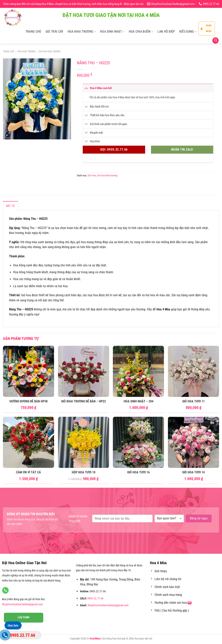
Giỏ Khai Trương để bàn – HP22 (83, 401)
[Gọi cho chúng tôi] (5, 590)
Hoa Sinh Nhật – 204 (139, 401)
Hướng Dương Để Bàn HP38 (29, 401)
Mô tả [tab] (11, 206)
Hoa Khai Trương (82, 32)
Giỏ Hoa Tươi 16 (138, 472)
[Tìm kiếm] (216, 41)
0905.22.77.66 (95, 598)
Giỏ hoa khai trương (50, 52)
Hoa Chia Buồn (141, 32)
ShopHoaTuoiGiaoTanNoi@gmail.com (22, 604)
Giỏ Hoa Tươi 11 (193, 401)
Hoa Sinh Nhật (112, 32)
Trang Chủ (33, 32)
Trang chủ (9, 52)
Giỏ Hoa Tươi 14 (193, 472)
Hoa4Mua (95, 639)
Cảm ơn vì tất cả (28, 472)
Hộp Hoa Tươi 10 (84, 472)
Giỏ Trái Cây (54, 32)
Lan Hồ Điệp (166, 32)
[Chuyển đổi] (86, 88)
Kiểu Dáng (188, 32)
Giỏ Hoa (92, 175)
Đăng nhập (206, 28)
